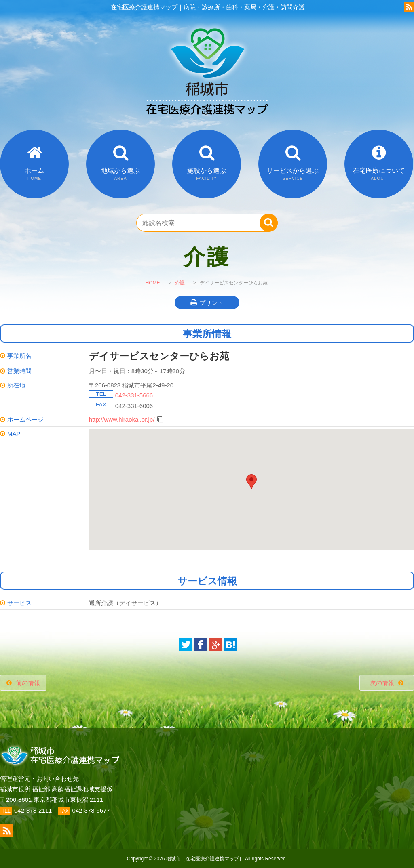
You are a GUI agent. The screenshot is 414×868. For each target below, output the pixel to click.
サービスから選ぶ (293, 174)
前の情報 (28, 683)
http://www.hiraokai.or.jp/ (122, 419)
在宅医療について (379, 174)
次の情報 (382, 683)
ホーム (34, 174)
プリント (211, 303)
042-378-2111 (33, 810)
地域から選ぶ (120, 174)
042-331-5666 (134, 395)
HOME (152, 283)
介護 (180, 283)
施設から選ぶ (207, 174)
